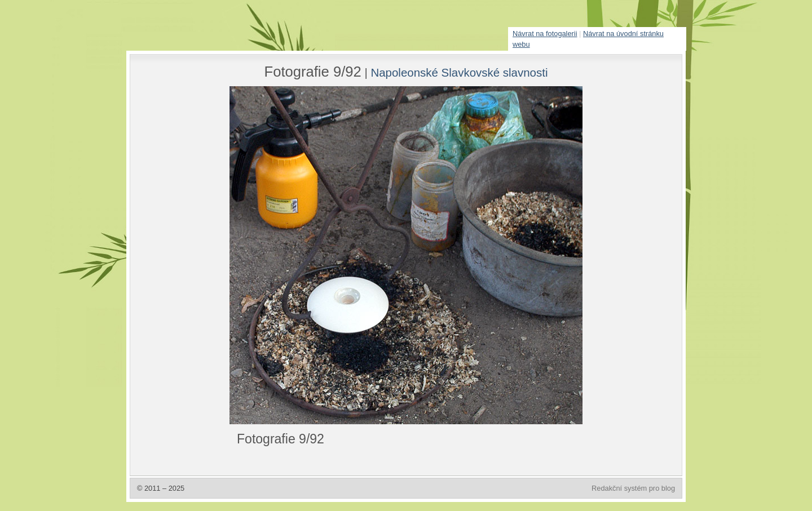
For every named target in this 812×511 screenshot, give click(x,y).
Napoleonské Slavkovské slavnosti (459, 72)
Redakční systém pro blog (633, 488)
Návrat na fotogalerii (545, 34)
